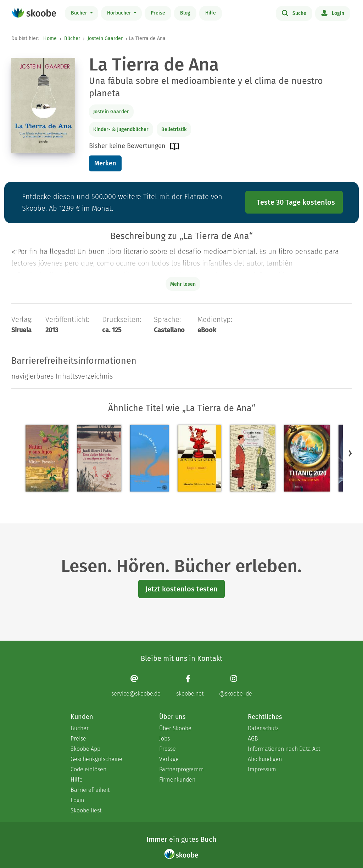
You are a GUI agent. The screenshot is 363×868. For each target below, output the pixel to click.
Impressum (262, 769)
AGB (253, 739)
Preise (158, 13)
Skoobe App (85, 749)
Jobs (164, 739)
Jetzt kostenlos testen (181, 589)
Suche (294, 13)
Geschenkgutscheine (96, 759)
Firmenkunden (177, 780)
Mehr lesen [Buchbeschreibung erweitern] (183, 284)
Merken (105, 163)
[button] (350, 453)
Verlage (169, 759)
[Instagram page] (236, 686)
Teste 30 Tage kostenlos (296, 202)
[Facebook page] (190, 686)
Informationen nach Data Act (284, 749)
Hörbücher (120, 13)
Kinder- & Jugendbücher (121, 129)
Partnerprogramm (181, 769)
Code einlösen (88, 769)
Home (50, 38)
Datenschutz (263, 728)
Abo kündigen (265, 759)
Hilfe (211, 13)
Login (333, 13)
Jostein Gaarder (105, 38)
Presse (167, 749)
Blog (185, 13)
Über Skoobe (175, 728)
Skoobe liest (86, 810)
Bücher (80, 13)
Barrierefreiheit (90, 790)
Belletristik (174, 129)
